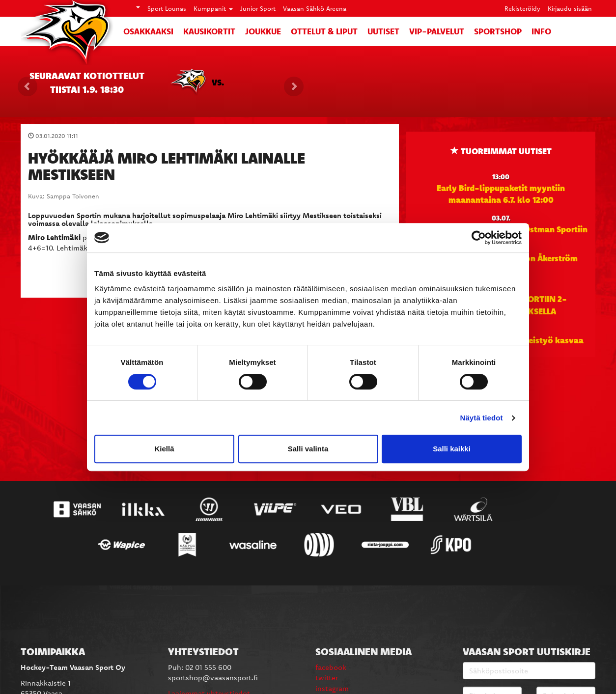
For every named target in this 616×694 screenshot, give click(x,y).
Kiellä (164, 449)
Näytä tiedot (482, 418)
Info (541, 31)
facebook (331, 667)
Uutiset (383, 31)
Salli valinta (308, 449)
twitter (327, 678)
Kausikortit (209, 31)
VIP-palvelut (437, 31)
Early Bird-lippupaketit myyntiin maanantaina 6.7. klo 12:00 (501, 194)
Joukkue (263, 31)
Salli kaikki (452, 449)
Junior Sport (258, 8)
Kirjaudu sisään (570, 8)
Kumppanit (213, 8)
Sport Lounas (167, 8)
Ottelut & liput (324, 31)
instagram (332, 688)
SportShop (498, 31)
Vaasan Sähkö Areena (315, 8)
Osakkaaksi (148, 31)
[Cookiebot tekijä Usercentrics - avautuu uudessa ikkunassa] (479, 238)
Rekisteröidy (522, 8)
